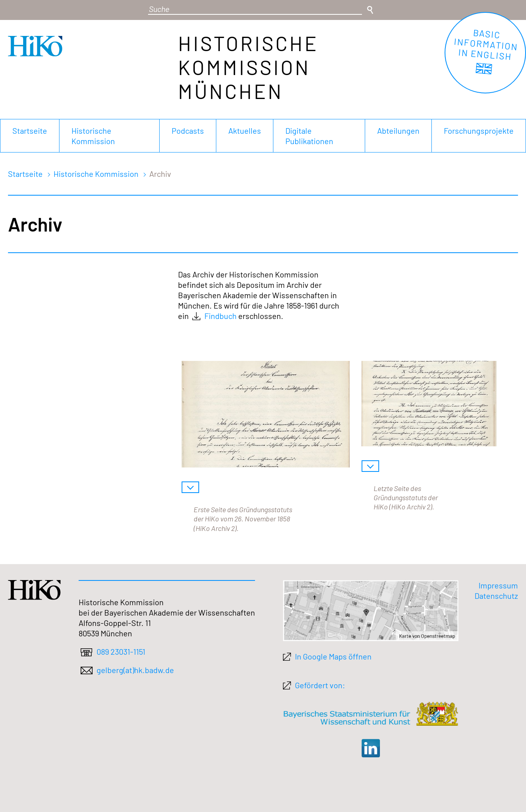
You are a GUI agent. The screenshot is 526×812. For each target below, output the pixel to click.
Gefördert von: (320, 685)
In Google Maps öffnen (333, 656)
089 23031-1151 (121, 652)
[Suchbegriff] (255, 9)
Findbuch (220, 316)
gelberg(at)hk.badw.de (135, 670)
